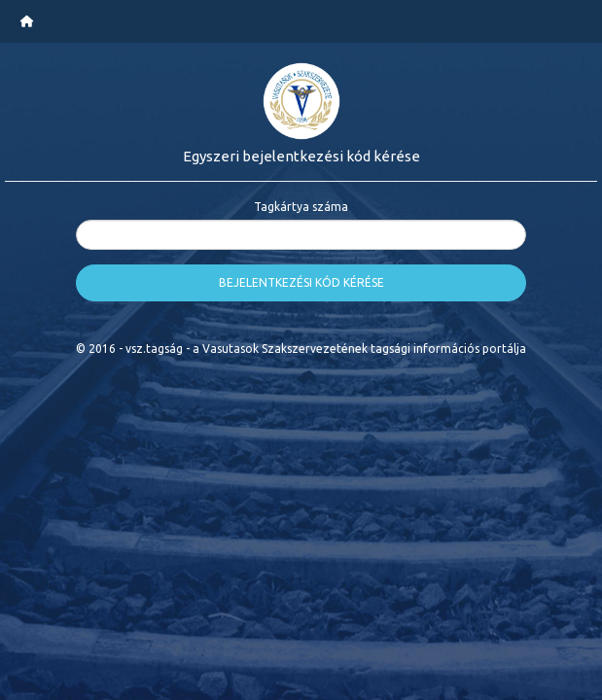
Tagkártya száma (301, 207)
